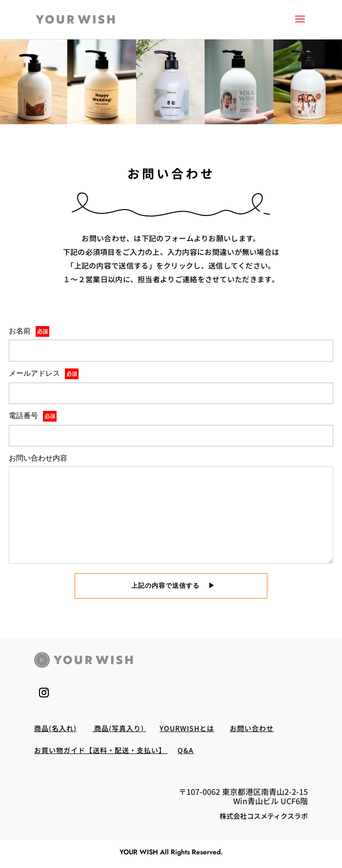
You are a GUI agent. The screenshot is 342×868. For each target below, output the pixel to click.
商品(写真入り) (119, 728)
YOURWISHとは (187, 728)
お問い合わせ (252, 728)
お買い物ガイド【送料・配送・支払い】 (101, 750)
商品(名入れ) (55, 728)
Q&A (186, 750)
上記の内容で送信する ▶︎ (170, 586)
